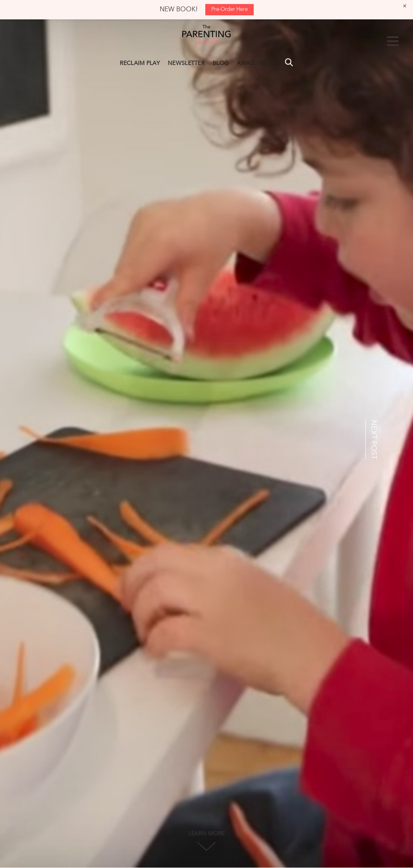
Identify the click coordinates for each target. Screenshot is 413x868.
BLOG (221, 63)
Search (289, 62)
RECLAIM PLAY (140, 63)
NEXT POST (373, 440)
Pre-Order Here (229, 9)
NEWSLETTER (186, 63)
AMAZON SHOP (259, 63)
